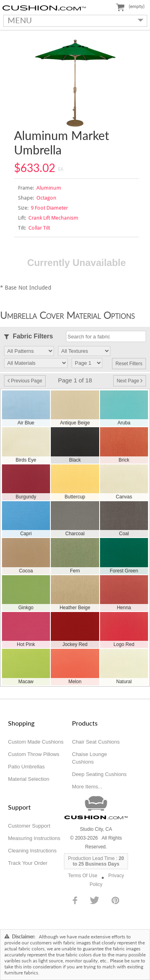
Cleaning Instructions (32, 851)
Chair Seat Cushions (96, 742)
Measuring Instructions (34, 838)
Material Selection (29, 779)
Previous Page (25, 381)
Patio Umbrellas (26, 767)
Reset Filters (129, 364)
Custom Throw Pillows (34, 754)
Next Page (130, 381)
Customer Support (29, 826)
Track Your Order (28, 863)
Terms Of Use (83, 876)
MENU (74, 20)
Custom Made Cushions (36, 742)
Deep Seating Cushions (99, 774)
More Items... (87, 787)
